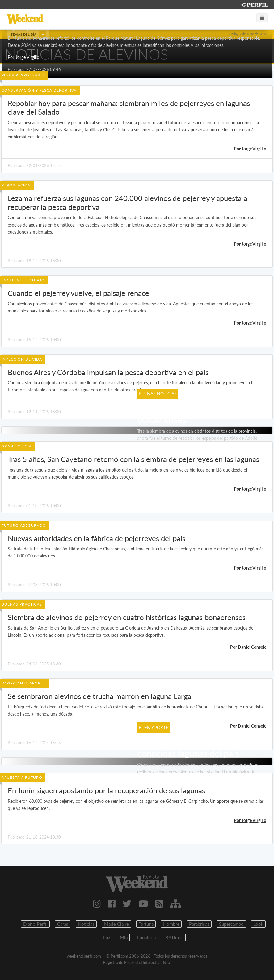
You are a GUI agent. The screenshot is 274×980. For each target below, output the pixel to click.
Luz (107, 937)
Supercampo (231, 924)
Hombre (171, 924)
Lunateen (146, 937)
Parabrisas (199, 924)
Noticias (86, 924)
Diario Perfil (35, 924)
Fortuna (146, 924)
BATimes (174, 937)
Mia (124, 937)
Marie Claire (116, 924)
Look (258, 924)
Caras (63, 924)
